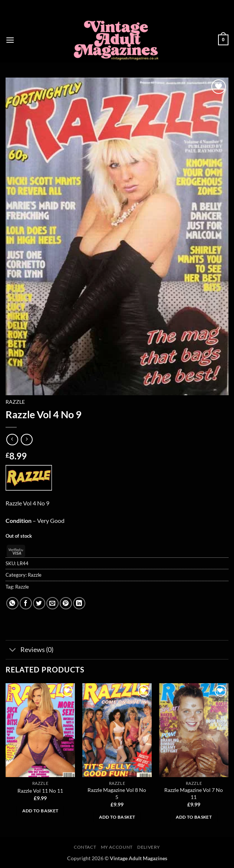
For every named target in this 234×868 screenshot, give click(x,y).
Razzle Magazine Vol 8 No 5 (117, 793)
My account (117, 847)
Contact (85, 847)
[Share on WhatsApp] (12, 603)
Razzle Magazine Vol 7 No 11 (194, 793)
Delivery (149, 847)
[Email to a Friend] (52, 603)
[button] (10, 40)
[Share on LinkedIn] (79, 603)
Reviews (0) (29, 650)
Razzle (15, 402)
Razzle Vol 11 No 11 (40, 791)
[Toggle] (13, 650)
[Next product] (12, 440)
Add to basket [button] (40, 811)
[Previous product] (27, 440)
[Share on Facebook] (26, 603)
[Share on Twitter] (39, 603)
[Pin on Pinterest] (66, 603)
